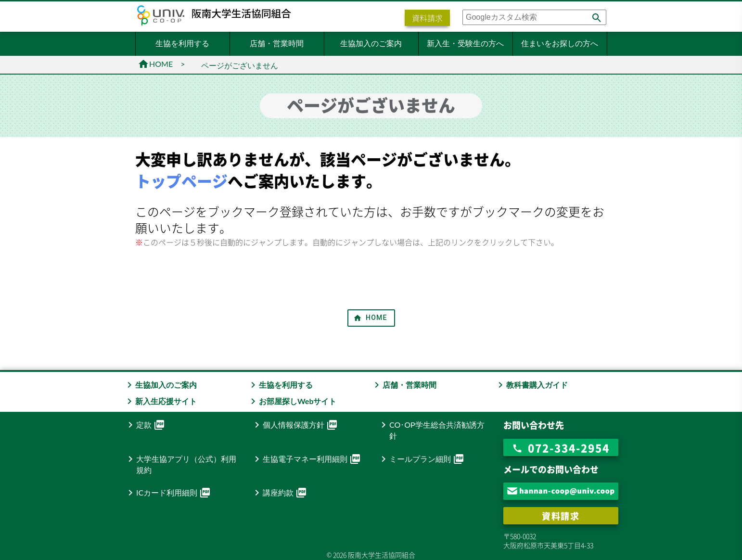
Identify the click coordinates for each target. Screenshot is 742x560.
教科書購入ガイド (531, 385)
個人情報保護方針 (294, 425)
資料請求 (427, 18)
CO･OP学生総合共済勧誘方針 (431, 430)
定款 (145, 425)
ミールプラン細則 (421, 459)
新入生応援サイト (160, 401)
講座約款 (279, 493)
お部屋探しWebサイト (292, 401)
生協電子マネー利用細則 (306, 459)
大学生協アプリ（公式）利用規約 (180, 464)
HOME (155, 64)
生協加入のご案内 (371, 43)
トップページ (181, 181)
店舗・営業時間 (277, 43)
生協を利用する (182, 43)
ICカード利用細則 (168, 493)
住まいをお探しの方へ (560, 43)
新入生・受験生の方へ (465, 43)
